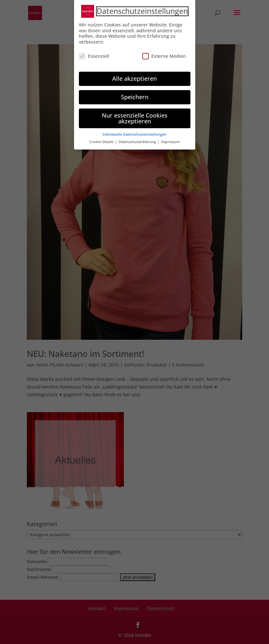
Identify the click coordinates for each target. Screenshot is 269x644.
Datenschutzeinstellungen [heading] (142, 9)
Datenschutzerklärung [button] (138, 140)
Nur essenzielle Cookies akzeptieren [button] (135, 116)
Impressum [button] (170, 140)
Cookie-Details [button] (102, 140)
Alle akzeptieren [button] (134, 76)
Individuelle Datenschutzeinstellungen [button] (134, 132)
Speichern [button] (135, 94)
